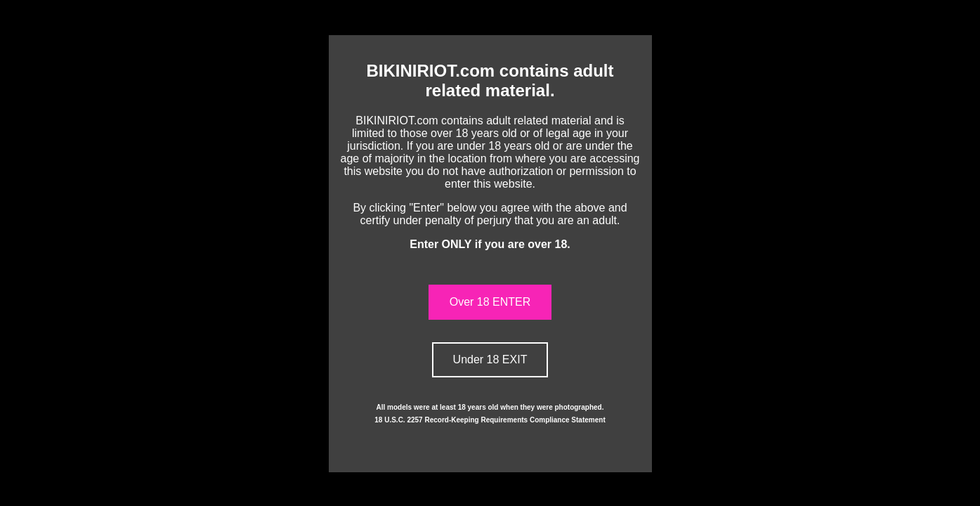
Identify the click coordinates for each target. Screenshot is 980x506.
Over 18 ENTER (490, 302)
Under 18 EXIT (490, 359)
